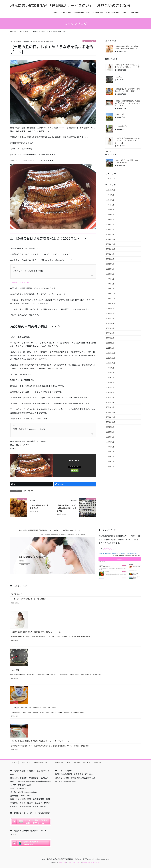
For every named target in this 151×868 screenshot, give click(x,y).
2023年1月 (110, 289)
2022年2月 (110, 343)
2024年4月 (110, 279)
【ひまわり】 (120, 114)
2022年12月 (111, 294)
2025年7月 (110, 205)
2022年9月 (110, 308)
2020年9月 (110, 427)
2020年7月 (110, 437)
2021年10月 (111, 363)
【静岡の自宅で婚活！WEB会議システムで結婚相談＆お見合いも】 (127, 47)
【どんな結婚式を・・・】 (125, 126)
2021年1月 (110, 407)
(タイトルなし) (17, 594)
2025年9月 (110, 195)
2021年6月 (110, 382)
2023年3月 (110, 284)
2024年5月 (110, 274)
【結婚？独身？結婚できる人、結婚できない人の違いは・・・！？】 (128, 66)
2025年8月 (110, 200)
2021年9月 (110, 368)
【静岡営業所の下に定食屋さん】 (39, 507)
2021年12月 (111, 353)
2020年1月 (110, 467)
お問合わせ (97, 762)
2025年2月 (110, 229)
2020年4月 (110, 452)
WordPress (62, 862)
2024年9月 (110, 254)
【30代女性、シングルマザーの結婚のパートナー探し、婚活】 (127, 90)
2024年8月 (110, 259)
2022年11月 (111, 298)
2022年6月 (110, 323)
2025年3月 (110, 224)
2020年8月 (110, 432)
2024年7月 (110, 264)
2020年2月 (110, 462)
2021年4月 (110, 392)
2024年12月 (111, 239)
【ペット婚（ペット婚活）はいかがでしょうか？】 (127, 161)
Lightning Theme (75, 862)
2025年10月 (111, 190)
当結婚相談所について (42, 762)
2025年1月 (110, 234)
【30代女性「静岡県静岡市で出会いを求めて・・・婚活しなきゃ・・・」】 (127, 141)
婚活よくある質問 (73, 762)
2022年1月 (110, 348)
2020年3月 (110, 457)
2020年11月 (111, 417)
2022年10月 (111, 303)
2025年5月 (110, 215)
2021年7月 (110, 378)
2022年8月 (110, 313)
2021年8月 (110, 373)
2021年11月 (111, 358)
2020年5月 (110, 447)
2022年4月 (110, 333)
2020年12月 (111, 412)
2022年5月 (110, 328)
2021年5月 (110, 387)
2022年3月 (110, 338)
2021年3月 (110, 397)
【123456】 (119, 77)
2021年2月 (110, 402)
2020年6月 (110, 442)
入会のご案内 (25, 762)
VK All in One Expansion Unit (91, 862)
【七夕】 (109, 152)
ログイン (87, 762)
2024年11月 (111, 244)
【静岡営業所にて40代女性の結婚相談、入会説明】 (67, 508)
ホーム (14, 762)
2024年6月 (110, 269)
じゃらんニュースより (20, 282)
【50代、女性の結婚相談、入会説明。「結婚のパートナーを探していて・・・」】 (128, 103)
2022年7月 (110, 318)
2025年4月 (110, 219)
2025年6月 (110, 210)
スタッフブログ (89, 41)
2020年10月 (111, 422)
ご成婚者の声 (58, 762)
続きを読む (16, 603)
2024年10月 (111, 249)
